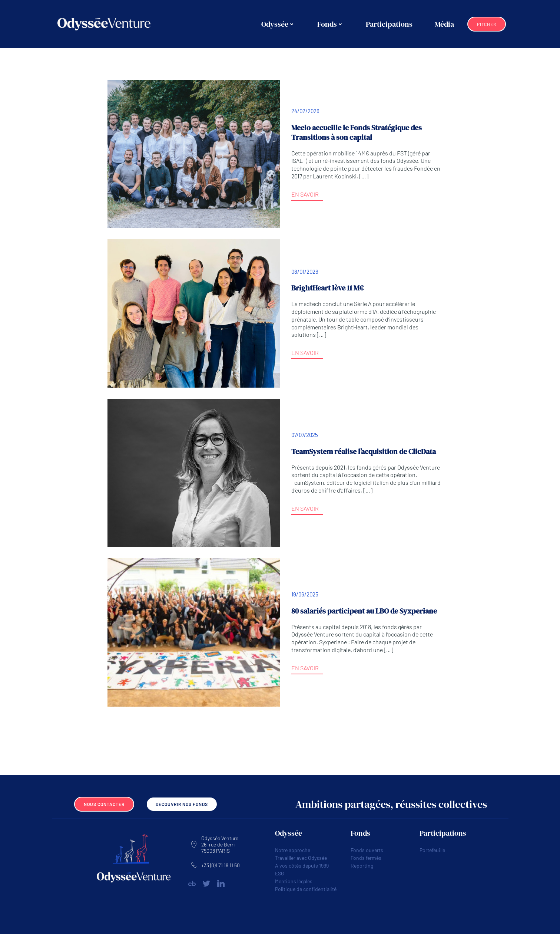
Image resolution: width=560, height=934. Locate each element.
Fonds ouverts (367, 850)
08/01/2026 (305, 272)
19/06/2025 (305, 594)
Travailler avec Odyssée (301, 858)
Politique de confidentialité (306, 889)
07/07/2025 (305, 435)
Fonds (330, 24)
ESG (280, 873)
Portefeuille (432, 850)
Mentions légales (294, 881)
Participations (389, 24)
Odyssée (278, 24)
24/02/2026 (305, 111)
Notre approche (293, 850)
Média (444, 24)
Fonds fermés (366, 858)
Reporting (362, 866)
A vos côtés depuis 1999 (302, 866)
